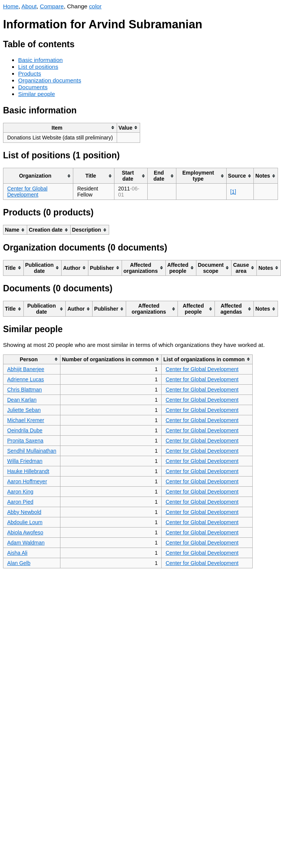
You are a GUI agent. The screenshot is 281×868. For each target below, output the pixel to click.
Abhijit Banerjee (26, 369)
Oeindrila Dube (25, 430)
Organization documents (50, 80)
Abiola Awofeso (25, 532)
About (29, 6)
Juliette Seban (24, 410)
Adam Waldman (26, 543)
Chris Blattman (25, 390)
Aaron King (20, 492)
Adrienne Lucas (25, 379)
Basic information (40, 60)
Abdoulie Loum (25, 522)
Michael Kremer (26, 420)
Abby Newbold (24, 512)
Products (30, 73)
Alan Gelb (19, 563)
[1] (233, 192)
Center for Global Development (27, 192)
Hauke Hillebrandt (28, 471)
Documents (33, 87)
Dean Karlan (22, 400)
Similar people (37, 94)
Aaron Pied (20, 502)
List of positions (38, 67)
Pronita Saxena (25, 441)
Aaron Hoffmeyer (27, 481)
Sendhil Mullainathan (32, 451)
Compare (52, 6)
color (95, 6)
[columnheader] (60, 128)
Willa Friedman (25, 461)
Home (11, 6)
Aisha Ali (17, 553)
